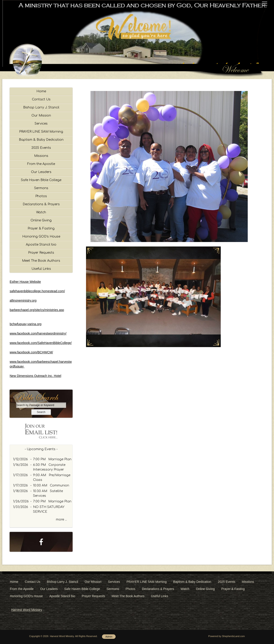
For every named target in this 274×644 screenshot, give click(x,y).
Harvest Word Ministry (27, 610)
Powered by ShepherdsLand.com (226, 636)
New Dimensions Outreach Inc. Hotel (35, 376)
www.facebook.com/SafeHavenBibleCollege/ (41, 343)
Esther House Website (25, 282)
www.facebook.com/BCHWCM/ (31, 352)
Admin (109, 637)
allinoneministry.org (23, 300)
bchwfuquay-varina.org (26, 324)
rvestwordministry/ (54, 333)
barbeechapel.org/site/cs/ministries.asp (37, 310)
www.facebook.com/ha (25, 333)
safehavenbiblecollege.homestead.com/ (37, 291)
